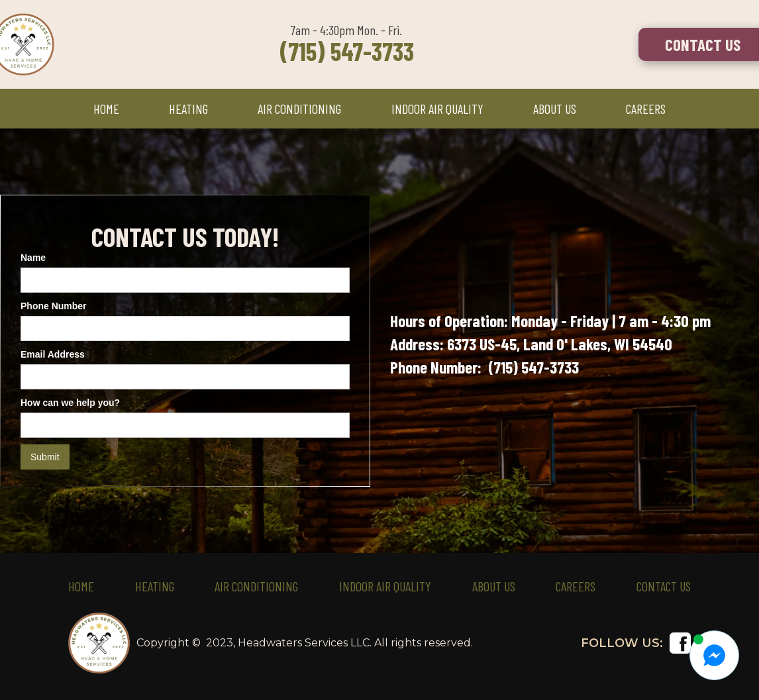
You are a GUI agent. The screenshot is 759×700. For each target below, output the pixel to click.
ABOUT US (555, 109)
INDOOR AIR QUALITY (437, 109)
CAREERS (646, 109)
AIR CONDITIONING (299, 109)
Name (33, 258)
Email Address (53, 354)
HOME (106, 109)
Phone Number (54, 306)
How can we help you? (70, 403)
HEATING (188, 109)
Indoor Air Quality (385, 586)
